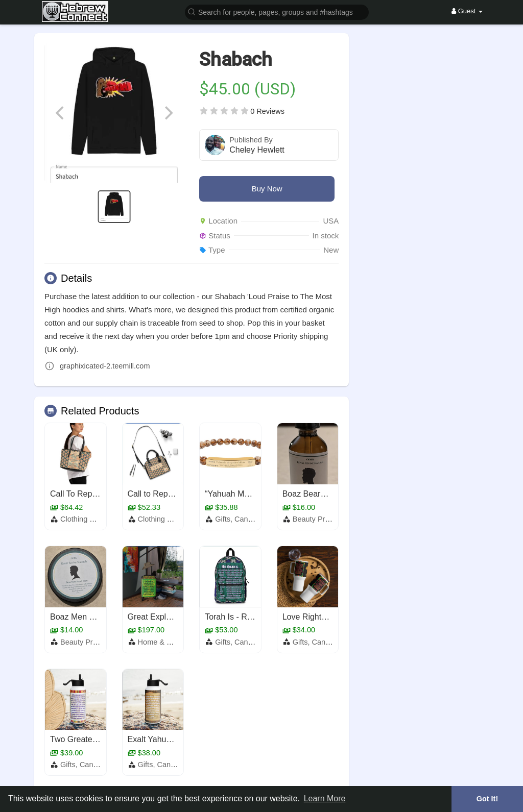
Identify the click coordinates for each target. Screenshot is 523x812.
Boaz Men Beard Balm (91, 617)
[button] (277, 11)
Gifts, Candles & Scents (254, 519)
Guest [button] (467, 11)
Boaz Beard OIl (310, 494)
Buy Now (267, 189)
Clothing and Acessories (100, 519)
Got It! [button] (487, 799)
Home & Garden (165, 642)
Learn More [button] (325, 798)
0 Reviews (267, 111)
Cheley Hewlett (257, 150)
